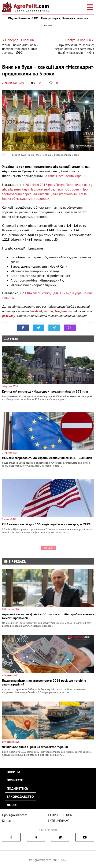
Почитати (15, 780)
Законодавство (20, 797)
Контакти (8, 821)
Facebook (36, 311)
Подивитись (17, 788)
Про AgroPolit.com (15, 815)
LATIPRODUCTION (60, 815)
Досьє (12, 805)
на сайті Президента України (65, 176)
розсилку (9, 316)
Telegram (60, 311)
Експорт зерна (50, 18)
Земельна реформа (75, 18)
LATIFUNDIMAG (59, 821)
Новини (13, 772)
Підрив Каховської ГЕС (23, 18)
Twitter (48, 311)
